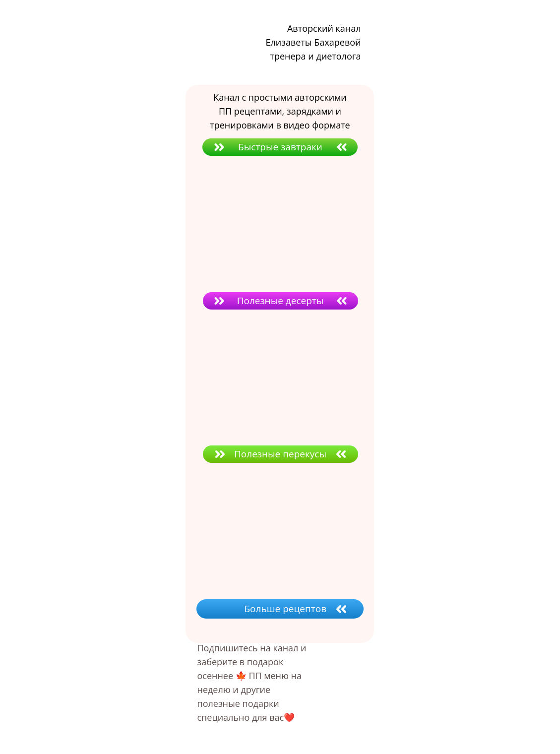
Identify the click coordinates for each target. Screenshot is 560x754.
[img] (259, 531)
